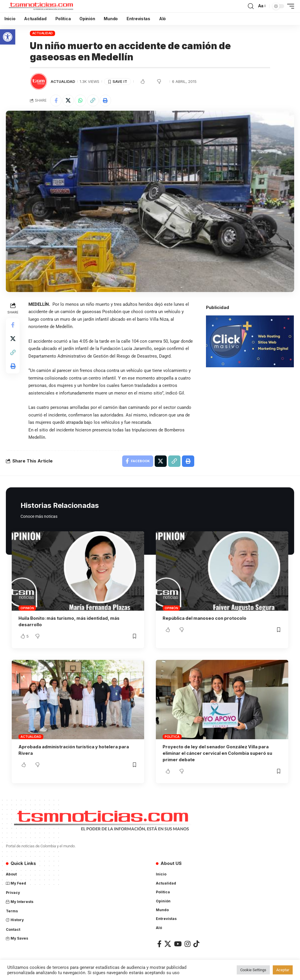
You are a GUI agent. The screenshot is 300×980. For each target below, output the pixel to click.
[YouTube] (178, 944)
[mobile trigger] (289, 6)
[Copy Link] (94, 100)
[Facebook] (159, 944)
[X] (168, 944)
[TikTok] (196, 944)
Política (172, 737)
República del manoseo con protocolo (205, 619)
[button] (8, 37)
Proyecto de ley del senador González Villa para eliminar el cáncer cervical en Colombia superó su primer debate (218, 753)
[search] (251, 6)
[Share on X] (69, 100)
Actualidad (43, 33)
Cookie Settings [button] (253, 970)
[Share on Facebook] (56, 100)
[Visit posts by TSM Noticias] (39, 81)
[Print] (106, 100)
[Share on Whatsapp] (81, 100)
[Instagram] (187, 944)
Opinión (27, 609)
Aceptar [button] (283, 970)
